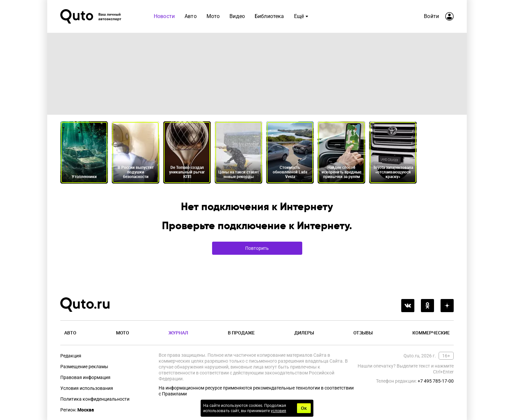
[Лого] (91, 16)
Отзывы (363, 333)
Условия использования (87, 388)
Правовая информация (85, 377)
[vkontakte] (408, 306)
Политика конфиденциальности (95, 399)
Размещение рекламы (84, 367)
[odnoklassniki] (427, 306)
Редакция (71, 356)
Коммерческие (431, 333)
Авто (70, 333)
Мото (123, 333)
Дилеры (304, 333)
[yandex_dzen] (447, 306)
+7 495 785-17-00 (436, 381)
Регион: (77, 410)
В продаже (241, 333)
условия (278, 411)
